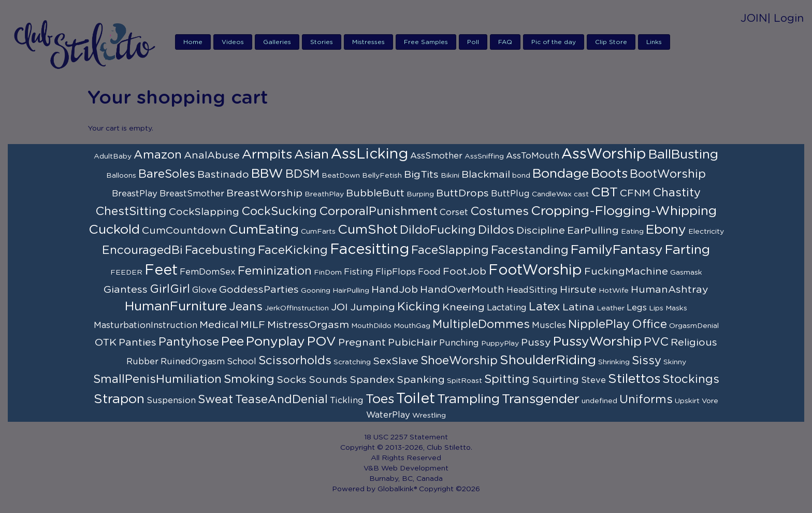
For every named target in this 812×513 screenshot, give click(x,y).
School (242, 362)
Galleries (277, 42)
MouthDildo (371, 326)
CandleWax (552, 194)
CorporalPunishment (378, 211)
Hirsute (578, 290)
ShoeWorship (459, 361)
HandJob (395, 290)
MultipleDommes (481, 324)
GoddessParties (259, 290)
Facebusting (220, 250)
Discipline (541, 231)
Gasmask (686, 273)
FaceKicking (293, 250)
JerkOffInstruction (297, 308)
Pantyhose (189, 342)
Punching (459, 343)
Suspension (171, 401)
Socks (292, 380)
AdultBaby (113, 156)
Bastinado (223, 175)
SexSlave (396, 361)
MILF (253, 325)
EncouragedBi (142, 250)
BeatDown (341, 176)
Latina (578, 307)
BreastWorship (264, 193)
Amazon (158, 155)
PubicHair (412, 343)
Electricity (706, 232)
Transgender (541, 399)
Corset (454, 212)
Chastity (677, 193)
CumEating (264, 230)
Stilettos (634, 379)
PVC (656, 342)
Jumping (373, 307)
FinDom (328, 273)
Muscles (549, 325)
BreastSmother (192, 194)
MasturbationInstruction (146, 325)
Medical (219, 325)
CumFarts (318, 232)
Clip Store (611, 42)
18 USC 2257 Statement (406, 437)
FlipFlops (396, 272)
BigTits (421, 175)
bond (521, 176)
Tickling (347, 401)
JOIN (754, 18)
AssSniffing (484, 156)
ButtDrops (462, 193)
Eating (632, 232)
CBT (604, 193)
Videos (233, 42)
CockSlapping (204, 212)
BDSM (302, 174)
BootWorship (668, 174)
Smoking (249, 379)
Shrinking (614, 362)
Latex (545, 307)
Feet (161, 270)
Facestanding (530, 250)
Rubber (142, 362)
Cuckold (114, 230)
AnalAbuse (212, 155)
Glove (205, 290)
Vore (710, 401)
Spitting (507, 379)
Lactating (507, 308)
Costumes (499, 211)
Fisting (359, 272)
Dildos (496, 230)
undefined (599, 401)
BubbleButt (375, 193)
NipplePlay (599, 324)
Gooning (316, 291)
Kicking (419, 307)
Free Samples (426, 42)
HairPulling (351, 291)
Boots (609, 174)
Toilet (416, 399)
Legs (637, 308)
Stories (322, 42)
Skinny (675, 362)
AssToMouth (533, 156)
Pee (233, 342)
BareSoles (167, 174)
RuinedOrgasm (193, 362)
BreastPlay (135, 194)
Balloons (121, 176)
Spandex (372, 380)
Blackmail (486, 175)
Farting (687, 250)
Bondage (561, 174)
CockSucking (279, 211)
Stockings (691, 379)
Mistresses (368, 42)
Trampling (468, 399)
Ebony (666, 230)
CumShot (368, 230)
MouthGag (412, 326)
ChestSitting (131, 211)
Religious (694, 343)
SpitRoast (465, 381)
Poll (473, 42)
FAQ (505, 42)
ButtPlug (510, 194)
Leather (611, 308)
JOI (339, 307)
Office (649, 324)
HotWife (614, 291)
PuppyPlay (500, 344)
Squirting (555, 380)
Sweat (215, 400)
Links (654, 42)
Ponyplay (275, 342)
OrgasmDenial (694, 326)
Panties (137, 343)
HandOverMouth (462, 290)
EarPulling (593, 231)
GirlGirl (170, 289)
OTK (106, 343)
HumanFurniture (176, 307)
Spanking (421, 380)
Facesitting (369, 250)
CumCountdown (184, 231)
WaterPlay (388, 415)
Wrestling (429, 416)
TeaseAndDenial (281, 400)
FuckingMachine (626, 272)
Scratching (352, 362)
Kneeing (463, 307)
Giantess (126, 290)
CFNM (635, 193)
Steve (593, 380)
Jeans (246, 307)
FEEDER (126, 273)
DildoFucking (438, 230)
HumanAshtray (670, 290)
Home (193, 42)
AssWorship (604, 154)
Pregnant (362, 343)
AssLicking (369, 154)
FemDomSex (208, 272)
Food (429, 272)
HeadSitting (532, 290)
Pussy (536, 343)
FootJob (465, 272)
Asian (311, 155)
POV (322, 342)
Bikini (450, 176)
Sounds (328, 380)
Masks (676, 308)
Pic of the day (554, 42)
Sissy (647, 361)
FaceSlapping (450, 250)
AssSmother (436, 156)
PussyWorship (597, 342)
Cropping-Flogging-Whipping (624, 211)
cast (581, 194)
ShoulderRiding (548, 360)
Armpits (267, 155)
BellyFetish (382, 176)
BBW (267, 174)
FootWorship (535, 270)
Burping (420, 194)
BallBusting (683, 155)
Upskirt (687, 401)
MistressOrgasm (308, 325)
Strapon (119, 399)
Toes (380, 399)
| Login (786, 18)
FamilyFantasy (617, 250)
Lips (656, 308)
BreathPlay (324, 194)
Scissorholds (295, 361)
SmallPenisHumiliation (157, 379)
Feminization (275, 271)
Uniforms (646, 400)
